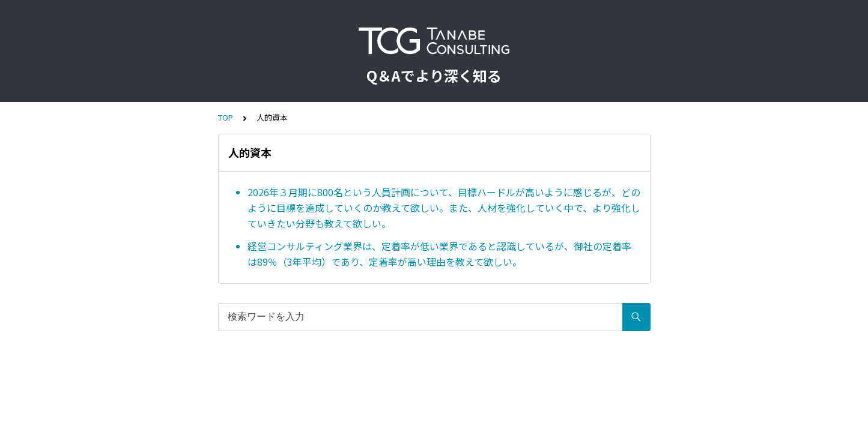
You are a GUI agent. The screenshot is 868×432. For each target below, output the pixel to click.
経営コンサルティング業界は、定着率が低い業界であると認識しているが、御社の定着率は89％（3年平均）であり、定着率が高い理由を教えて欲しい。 (439, 254)
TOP (226, 117)
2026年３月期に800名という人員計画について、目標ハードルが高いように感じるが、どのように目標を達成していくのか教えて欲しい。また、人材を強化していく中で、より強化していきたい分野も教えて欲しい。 (444, 207)
